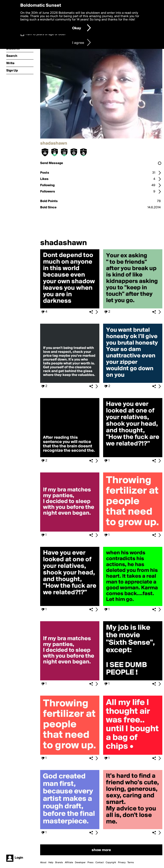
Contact (100, 863)
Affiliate (69, 863)
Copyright (111, 863)
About (43, 863)
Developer (80, 863)
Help (51, 863)
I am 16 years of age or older (46, 34)
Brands (59, 863)
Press (90, 863)
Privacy (122, 863)
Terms (131, 863)
